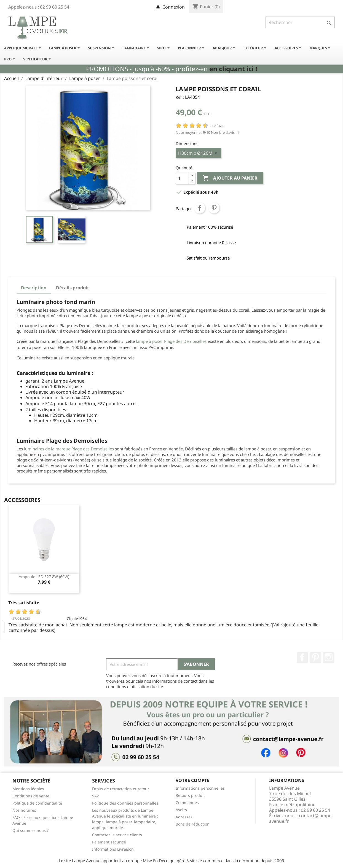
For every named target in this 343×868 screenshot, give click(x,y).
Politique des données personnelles (125, 803)
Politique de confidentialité (37, 803)
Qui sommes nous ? (30, 830)
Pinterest (214, 208)
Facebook (302, 657)
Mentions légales (28, 789)
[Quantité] (182, 178)
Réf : (180, 97)
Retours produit (190, 795)
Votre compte (192, 780)
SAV (95, 796)
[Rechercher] (300, 22)
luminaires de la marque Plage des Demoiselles (69, 449)
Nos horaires (24, 810)
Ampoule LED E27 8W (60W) (44, 577)
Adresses (184, 817)
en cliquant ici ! (233, 69)
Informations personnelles (200, 788)
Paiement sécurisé (109, 842)
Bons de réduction (193, 824)
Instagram (329, 657)
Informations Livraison (113, 849)
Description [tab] (34, 288)
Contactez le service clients (117, 835)
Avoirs (181, 810)
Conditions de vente (31, 796)
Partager (200, 208)
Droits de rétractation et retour (121, 789)
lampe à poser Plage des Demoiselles (171, 341)
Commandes (187, 802)
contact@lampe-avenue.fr (301, 818)
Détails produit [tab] (73, 288)
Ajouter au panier (230, 178)
